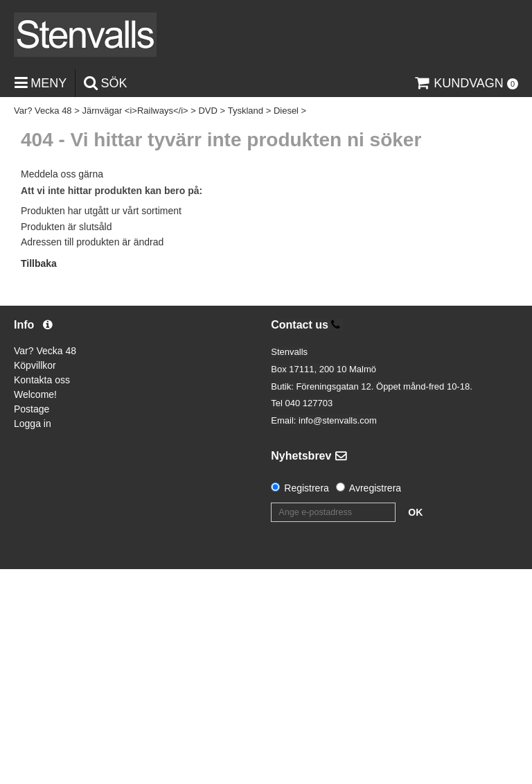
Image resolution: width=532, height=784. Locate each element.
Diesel (286, 111)
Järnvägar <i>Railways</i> (135, 111)
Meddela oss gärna (62, 174)
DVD (207, 111)
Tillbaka (39, 263)
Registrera (307, 488)
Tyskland (246, 111)
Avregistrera (375, 488)
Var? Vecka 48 (43, 111)
